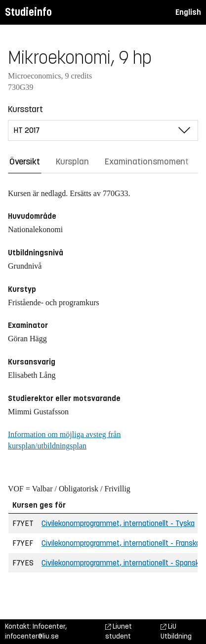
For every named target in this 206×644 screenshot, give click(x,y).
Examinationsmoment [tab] (147, 161)
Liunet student (119, 631)
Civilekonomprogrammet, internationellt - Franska (121, 543)
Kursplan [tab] (72, 161)
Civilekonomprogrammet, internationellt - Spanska (122, 563)
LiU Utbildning (176, 631)
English (188, 12)
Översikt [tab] (25, 161)
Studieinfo (28, 12)
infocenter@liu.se (32, 636)
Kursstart (25, 109)
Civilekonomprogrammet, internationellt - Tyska (118, 523)
